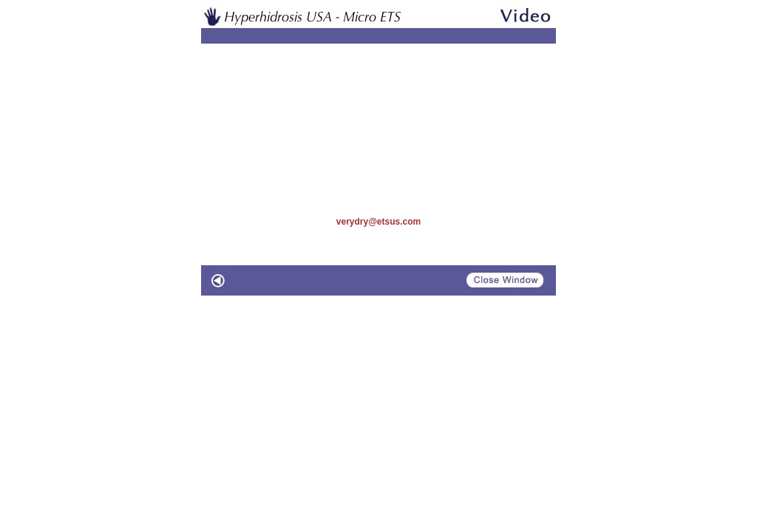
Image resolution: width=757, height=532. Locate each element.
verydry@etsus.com (378, 222)
